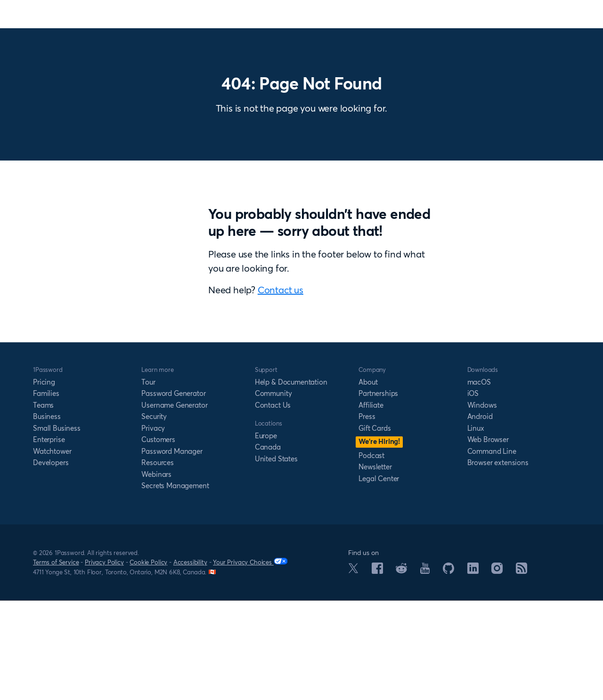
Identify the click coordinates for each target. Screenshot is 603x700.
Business (47, 516)
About (368, 482)
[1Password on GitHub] (448, 671)
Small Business (57, 528)
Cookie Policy (148, 662)
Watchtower (52, 551)
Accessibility (190, 662)
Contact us (390, 340)
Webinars (156, 574)
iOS (473, 493)
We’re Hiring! (379, 541)
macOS (479, 482)
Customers (158, 539)
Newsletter (375, 567)
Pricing (44, 482)
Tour (148, 482)
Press (367, 516)
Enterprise (49, 539)
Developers (51, 562)
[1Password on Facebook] (377, 671)
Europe (266, 535)
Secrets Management (175, 585)
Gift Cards (375, 528)
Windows (482, 505)
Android (480, 516)
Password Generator (173, 493)
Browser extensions (498, 562)
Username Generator (174, 505)
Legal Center (379, 578)
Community (273, 493)
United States (276, 559)
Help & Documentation (291, 482)
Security (154, 516)
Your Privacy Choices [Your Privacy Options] (250, 662)
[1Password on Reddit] (401, 670)
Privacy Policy (104, 662)
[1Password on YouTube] (425, 671)
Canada (268, 547)
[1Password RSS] (522, 671)
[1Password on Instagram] (497, 671)
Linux (476, 528)
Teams (43, 505)
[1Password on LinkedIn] (473, 671)
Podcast (371, 555)
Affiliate (371, 505)
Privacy (153, 528)
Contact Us (273, 505)
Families (46, 493)
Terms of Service (56, 662)
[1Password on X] (353, 670)
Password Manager (172, 551)
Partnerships (378, 493)
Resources (158, 562)
